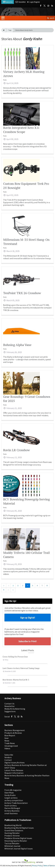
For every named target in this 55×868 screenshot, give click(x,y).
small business (11, 813)
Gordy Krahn (10, 795)
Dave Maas (9, 793)
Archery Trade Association (16, 803)
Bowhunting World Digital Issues (19, 828)
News (7, 741)
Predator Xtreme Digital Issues (18, 838)
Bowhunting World (13, 825)
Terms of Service (49, 866)
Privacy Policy (37, 866)
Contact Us (9, 704)
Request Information (14, 773)
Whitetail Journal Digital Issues (19, 849)
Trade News (10, 743)
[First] (4, 586)
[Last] (13, 590)
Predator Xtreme (12, 836)
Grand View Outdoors (14, 830)
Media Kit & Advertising (15, 709)
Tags (10, 30)
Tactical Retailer (12, 843)
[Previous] (8, 586)
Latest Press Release (14, 770)
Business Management (15, 730)
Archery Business (12, 811)
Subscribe (9, 755)
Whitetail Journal (12, 846)
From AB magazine (13, 790)
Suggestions (10, 711)
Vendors (8, 757)
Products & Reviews (13, 733)
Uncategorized (11, 746)
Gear (7, 738)
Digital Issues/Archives (15, 763)
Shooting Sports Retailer (16, 841)
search (51, 18)
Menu (3, 19)
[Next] (8, 590)
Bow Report (10, 735)
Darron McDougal (12, 808)
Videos (7, 748)
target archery (11, 798)
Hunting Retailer (12, 833)
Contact (8, 760)
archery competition (14, 800)
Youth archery (11, 806)
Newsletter (10, 706)
